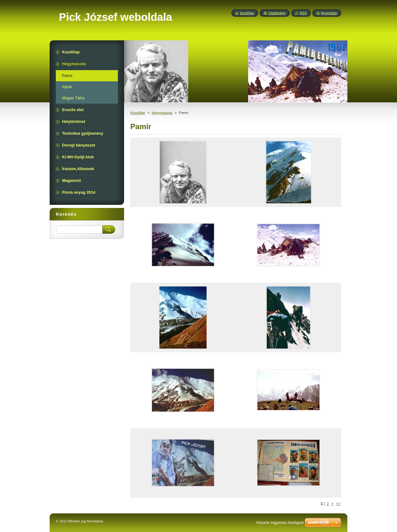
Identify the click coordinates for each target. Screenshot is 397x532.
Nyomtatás (329, 13)
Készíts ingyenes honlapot (280, 523)
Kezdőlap (138, 113)
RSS (303, 13)
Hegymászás (162, 113)
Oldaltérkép (277, 13)
